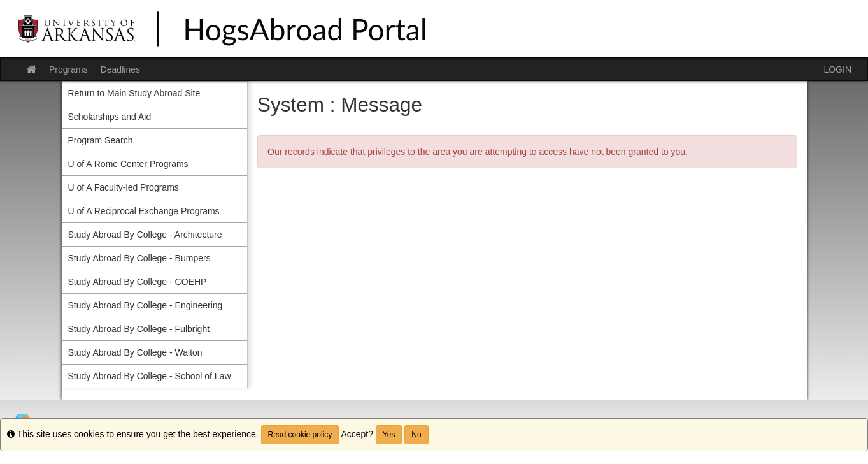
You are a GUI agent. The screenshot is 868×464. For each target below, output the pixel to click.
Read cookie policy (300, 435)
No (416, 435)
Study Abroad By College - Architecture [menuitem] (145, 235)
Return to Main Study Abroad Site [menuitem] (134, 93)
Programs (68, 69)
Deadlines (120, 69)
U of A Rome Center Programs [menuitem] (128, 164)
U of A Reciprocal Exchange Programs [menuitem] (144, 211)
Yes (389, 435)
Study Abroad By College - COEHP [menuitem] (138, 282)
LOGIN (837, 69)
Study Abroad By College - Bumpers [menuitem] (139, 258)
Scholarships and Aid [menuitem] (110, 117)
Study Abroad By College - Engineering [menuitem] (146, 305)
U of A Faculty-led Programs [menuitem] (124, 187)
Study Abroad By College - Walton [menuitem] (135, 352)
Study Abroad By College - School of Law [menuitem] (150, 376)
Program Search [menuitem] (101, 140)
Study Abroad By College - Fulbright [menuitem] (139, 329)
